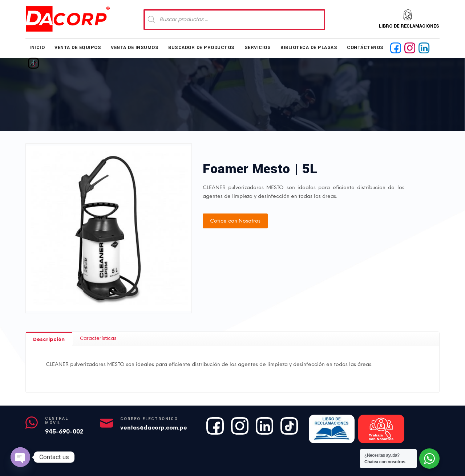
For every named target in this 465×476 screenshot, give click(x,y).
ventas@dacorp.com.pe (154, 428)
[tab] (49, 339)
